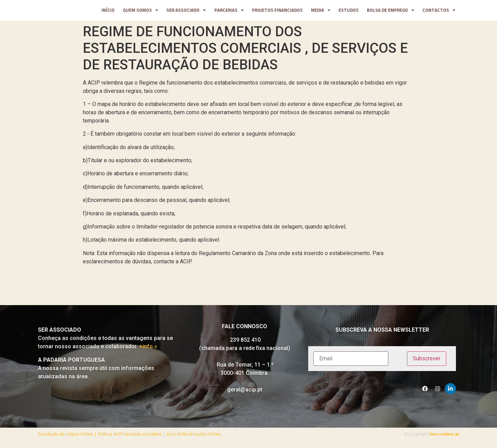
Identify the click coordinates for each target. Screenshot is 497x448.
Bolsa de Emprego (391, 12)
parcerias (229, 12)
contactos (439, 12)
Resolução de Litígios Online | (68, 437)
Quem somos (140, 12)
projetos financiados (277, 12)
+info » (148, 349)
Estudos (349, 12)
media (321, 12)
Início (108, 12)
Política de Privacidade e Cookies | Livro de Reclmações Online (159, 437)
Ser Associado (186, 12)
